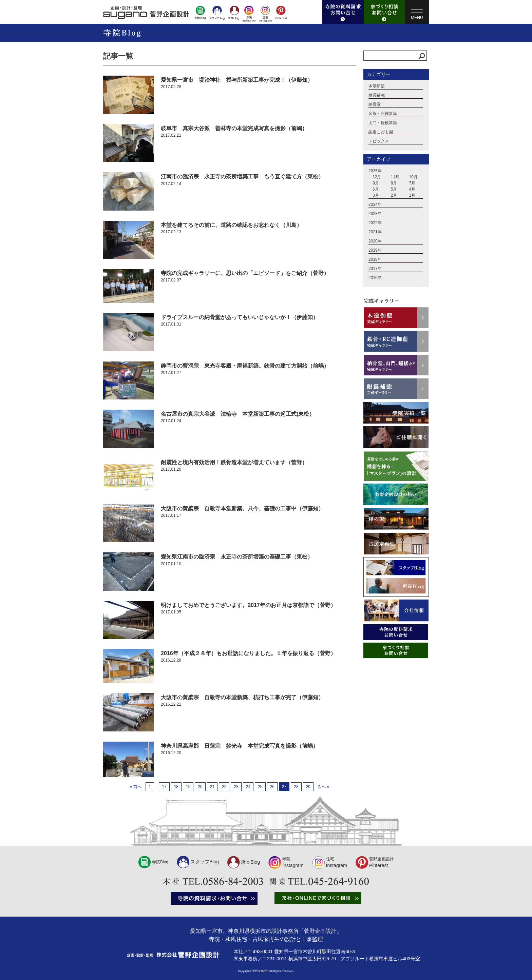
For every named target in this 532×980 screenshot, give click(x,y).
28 (296, 787)
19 (188, 787)
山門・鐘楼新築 (383, 123)
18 (176, 787)
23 (236, 787)
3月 (376, 195)
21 (212, 787)
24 (248, 787)
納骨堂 (375, 104)
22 (224, 787)
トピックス (379, 141)
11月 (395, 177)
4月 (412, 189)
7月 (412, 183)
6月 (376, 189)
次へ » (323, 787)
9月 (376, 183)
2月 (394, 195)
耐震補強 (377, 95)
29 (308, 787)
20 (200, 787)
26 (272, 787)
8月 (394, 183)
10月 (413, 177)
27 (284, 787)
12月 (377, 177)
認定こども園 (381, 132)
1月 (412, 195)
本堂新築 (377, 86)
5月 (394, 189)
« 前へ (136, 787)
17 (164, 787)
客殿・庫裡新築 (383, 114)
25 (260, 787)
